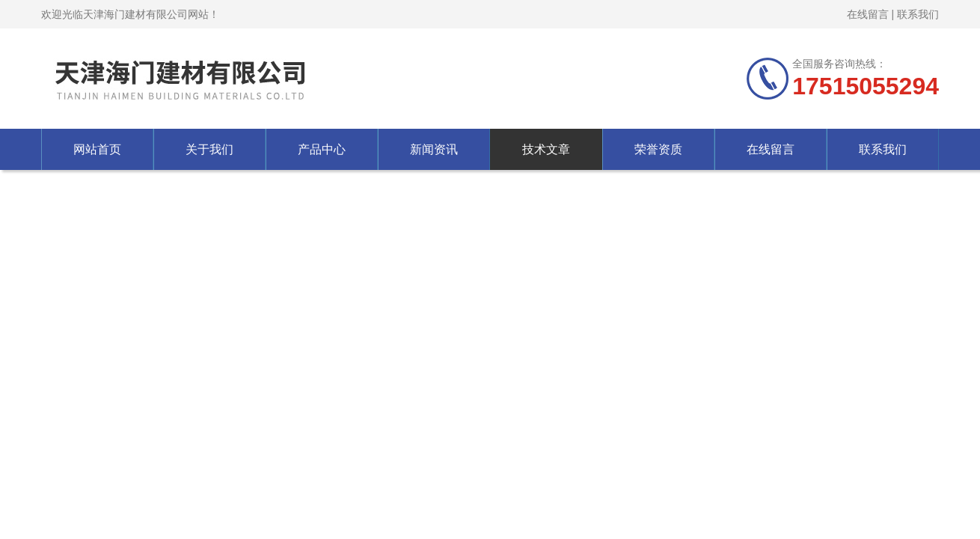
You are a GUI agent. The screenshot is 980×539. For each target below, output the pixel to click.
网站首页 (97, 149)
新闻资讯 (434, 149)
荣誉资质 (658, 149)
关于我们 (209, 149)
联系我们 (918, 14)
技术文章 (546, 149)
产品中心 (322, 149)
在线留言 (868, 14)
